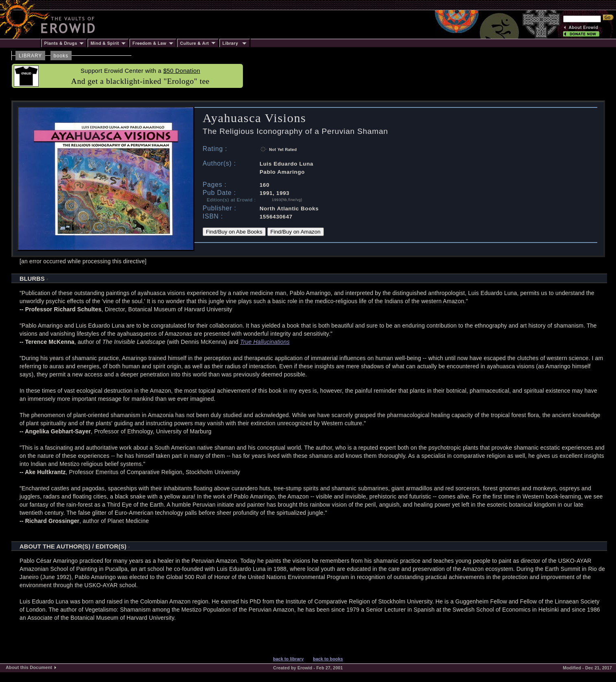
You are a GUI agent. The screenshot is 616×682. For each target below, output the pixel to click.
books (61, 56)
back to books (328, 659)
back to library (288, 659)
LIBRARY (30, 56)
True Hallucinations (265, 342)
